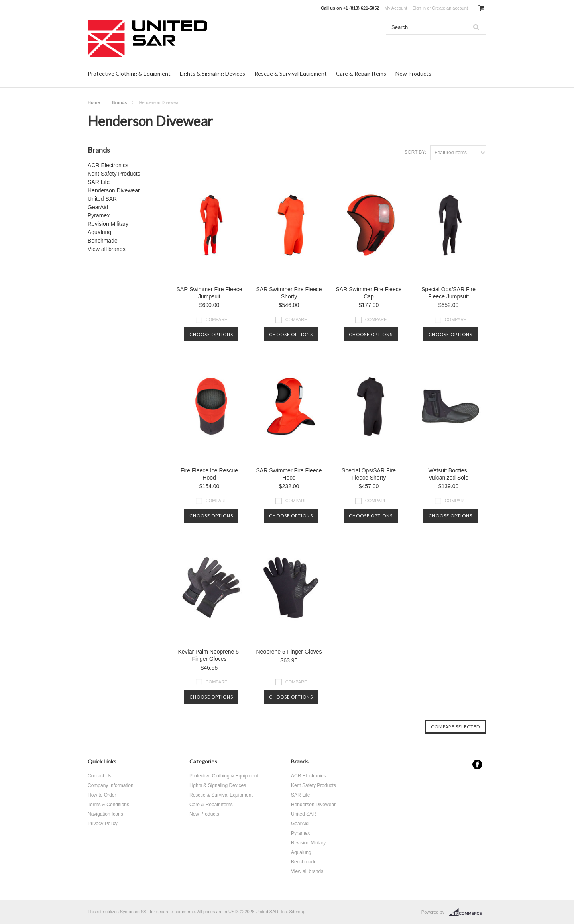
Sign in (419, 8)
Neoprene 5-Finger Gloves (289, 652)
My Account (396, 8)
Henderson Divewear (114, 190)
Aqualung (99, 232)
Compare (217, 319)
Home (94, 102)
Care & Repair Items (361, 73)
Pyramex (99, 215)
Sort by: (415, 152)
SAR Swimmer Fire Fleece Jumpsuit (209, 293)
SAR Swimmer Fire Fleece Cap (369, 293)
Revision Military (108, 224)
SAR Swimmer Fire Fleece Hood (289, 474)
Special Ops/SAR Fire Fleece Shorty (369, 474)
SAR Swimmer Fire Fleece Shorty (289, 293)
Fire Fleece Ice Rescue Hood (209, 474)
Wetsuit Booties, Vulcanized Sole (449, 474)
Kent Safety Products (114, 174)
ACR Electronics (108, 165)
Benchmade (103, 241)
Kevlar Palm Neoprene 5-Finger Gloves (209, 655)
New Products (413, 73)
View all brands (107, 249)
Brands (120, 102)
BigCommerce (467, 912)
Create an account (450, 8)
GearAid (98, 207)
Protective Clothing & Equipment (129, 73)
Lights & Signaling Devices (212, 73)
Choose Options (211, 334)
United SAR (102, 199)
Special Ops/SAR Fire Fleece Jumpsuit (448, 293)
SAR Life (99, 182)
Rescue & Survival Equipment (291, 73)
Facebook (477, 764)
